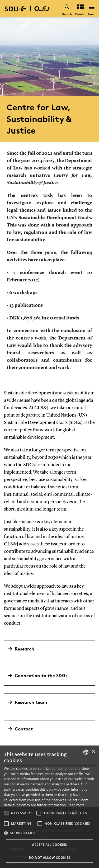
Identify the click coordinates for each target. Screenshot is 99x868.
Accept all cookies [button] (49, 845)
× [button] (93, 752)
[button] (6, 813)
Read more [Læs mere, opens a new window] (76, 805)
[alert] (49, 807)
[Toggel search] (67, 9)
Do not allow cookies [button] (49, 858)
